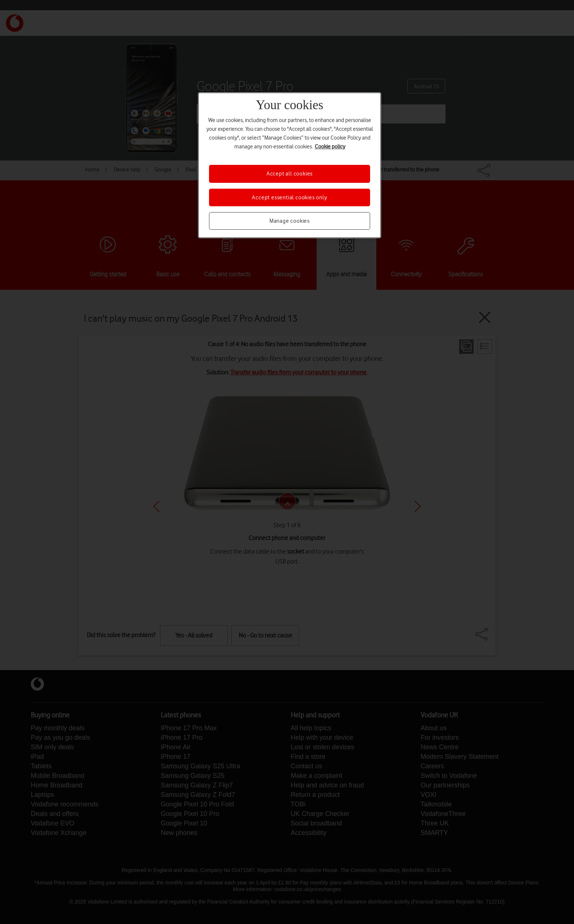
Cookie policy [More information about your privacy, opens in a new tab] (330, 147)
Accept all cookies (290, 174)
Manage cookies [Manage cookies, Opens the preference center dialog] (290, 221)
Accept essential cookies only (289, 197)
